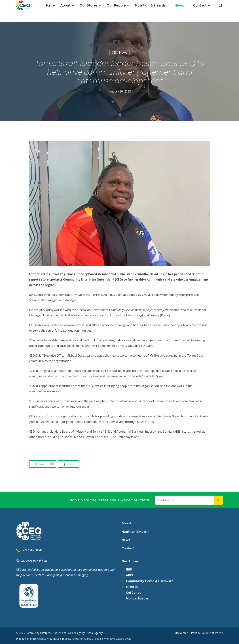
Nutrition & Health (136, 532)
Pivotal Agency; (94, 633)
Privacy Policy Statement (207, 633)
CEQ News (119, 53)
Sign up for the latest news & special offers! (109, 500)
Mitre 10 (132, 587)
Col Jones (134, 593)
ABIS (130, 575)
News (126, 540)
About (126, 523)
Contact (128, 548)
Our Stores (130, 561)
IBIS (129, 570)
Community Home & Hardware (150, 581)
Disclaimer (181, 633)
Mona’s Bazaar (137, 599)
